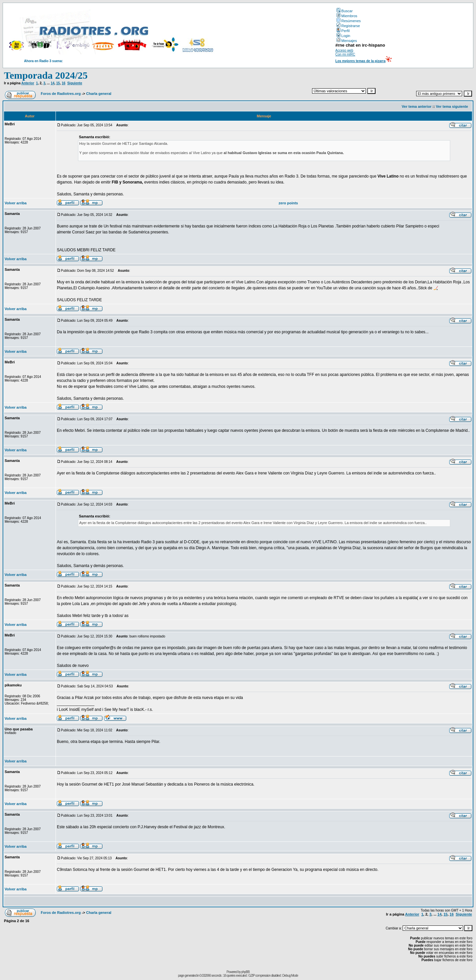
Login (343, 36)
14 (52, 83)
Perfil (343, 31)
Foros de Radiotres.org (61, 94)
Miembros (347, 16)
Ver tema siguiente (452, 106)
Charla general (99, 94)
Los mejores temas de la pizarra (361, 61)
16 (64, 83)
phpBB (245, 972)
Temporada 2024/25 (46, 75)
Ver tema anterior (416, 106)
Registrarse (348, 26)
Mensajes (347, 41)
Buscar (345, 11)
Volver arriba (16, 203)
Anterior (28, 83)
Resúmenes (349, 21)
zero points (288, 203)
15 (58, 83)
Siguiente (75, 83)
